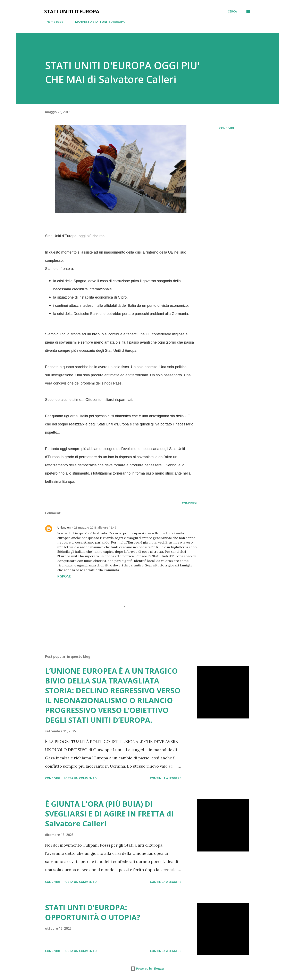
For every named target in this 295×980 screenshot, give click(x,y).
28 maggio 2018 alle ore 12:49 (95, 527)
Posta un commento (80, 778)
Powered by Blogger (147, 968)
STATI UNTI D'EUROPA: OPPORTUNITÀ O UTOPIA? (93, 912)
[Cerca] (232, 11)
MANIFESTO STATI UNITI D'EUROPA (97, 22)
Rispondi (65, 576)
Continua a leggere (166, 778)
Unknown (64, 527)
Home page (52, 22)
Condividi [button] (227, 128)
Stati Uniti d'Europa (72, 11)
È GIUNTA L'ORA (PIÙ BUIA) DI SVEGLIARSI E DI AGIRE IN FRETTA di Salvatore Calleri (109, 814)
